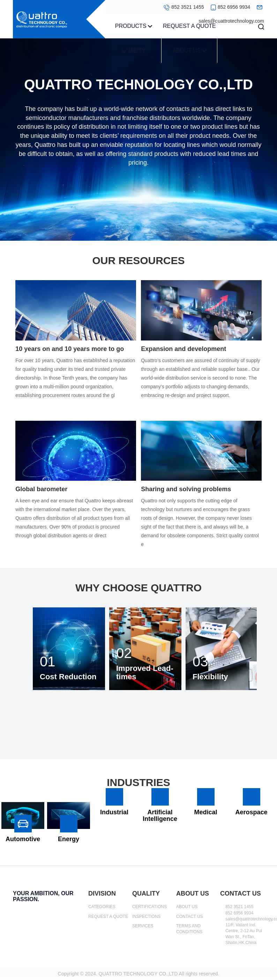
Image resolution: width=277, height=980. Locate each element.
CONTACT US (190, 917)
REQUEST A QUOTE (189, 26)
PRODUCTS (134, 26)
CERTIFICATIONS (149, 907)
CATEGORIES (102, 907)
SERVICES (143, 926)
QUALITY (134, 50)
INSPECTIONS (146, 917)
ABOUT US (189, 50)
